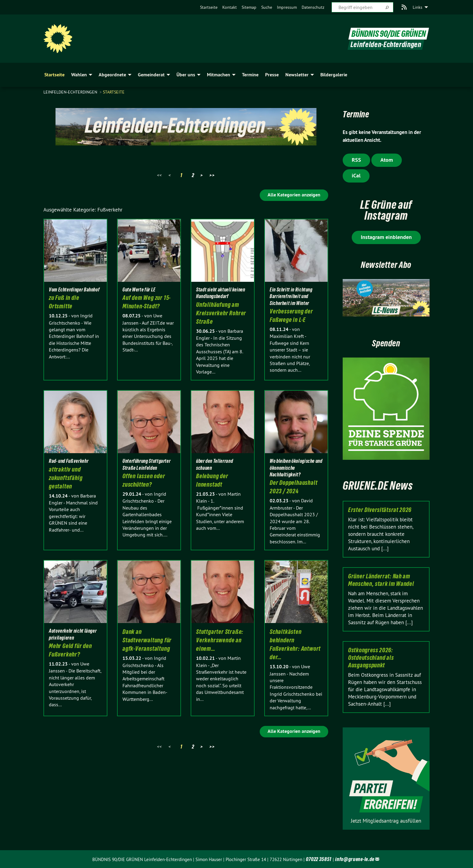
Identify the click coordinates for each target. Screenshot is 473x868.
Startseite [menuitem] (54, 75)
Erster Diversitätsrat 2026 (380, 510)
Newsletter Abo (386, 264)
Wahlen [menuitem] (79, 75)
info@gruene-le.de (355, 859)
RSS (356, 160)
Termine (360, 113)
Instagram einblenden (386, 237)
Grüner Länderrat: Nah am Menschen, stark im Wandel (381, 580)
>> (212, 175)
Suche (267, 7)
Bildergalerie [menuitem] (334, 75)
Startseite (209, 7)
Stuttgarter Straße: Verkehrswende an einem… (220, 640)
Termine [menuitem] (250, 75)
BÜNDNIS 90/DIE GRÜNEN (388, 33)
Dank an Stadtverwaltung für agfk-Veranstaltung (147, 640)
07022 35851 (319, 859)
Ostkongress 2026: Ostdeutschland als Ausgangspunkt (371, 658)
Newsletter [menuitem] (297, 75)
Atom (387, 160)
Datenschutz (313, 7)
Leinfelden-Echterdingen (71, 92)
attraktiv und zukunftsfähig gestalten (66, 478)
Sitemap (249, 7)
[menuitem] (209, 7)
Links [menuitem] (417, 7)
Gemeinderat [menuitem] (151, 75)
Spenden (386, 342)
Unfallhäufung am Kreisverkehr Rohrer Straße (221, 313)
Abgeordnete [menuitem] (112, 75)
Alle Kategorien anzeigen (294, 195)
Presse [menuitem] (272, 75)
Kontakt (230, 7)
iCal (356, 175)
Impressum (287, 7)
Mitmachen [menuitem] (219, 75)
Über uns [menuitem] (186, 75)
